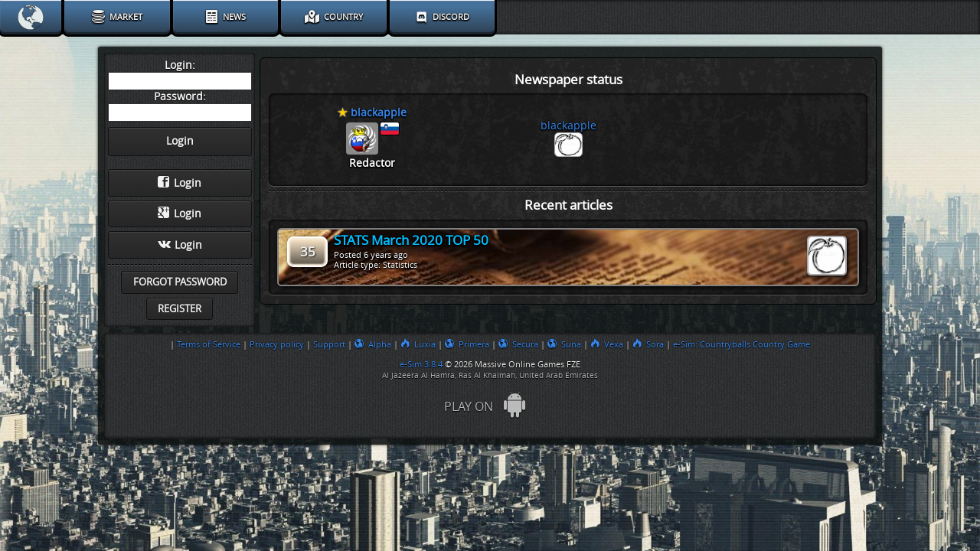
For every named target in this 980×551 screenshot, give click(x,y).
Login (180, 183)
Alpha (373, 344)
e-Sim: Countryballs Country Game (742, 344)
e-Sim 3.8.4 (421, 364)
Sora (648, 344)
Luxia (418, 344)
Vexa (607, 344)
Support (329, 344)
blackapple (568, 126)
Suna (564, 344)
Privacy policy (277, 344)
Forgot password (180, 282)
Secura (518, 344)
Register (180, 309)
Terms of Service (209, 344)
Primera (467, 344)
